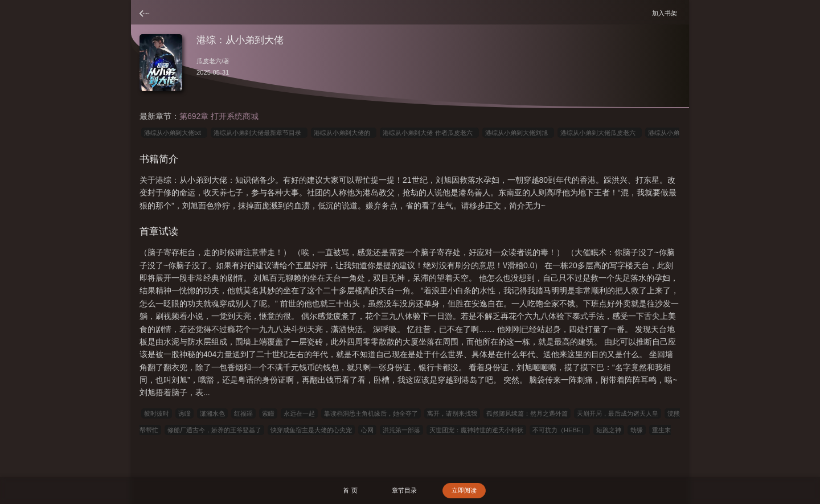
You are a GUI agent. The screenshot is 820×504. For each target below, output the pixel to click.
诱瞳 (184, 413)
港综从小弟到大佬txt (174, 133)
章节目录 (404, 490)
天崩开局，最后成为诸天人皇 (618, 413)
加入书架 (666, 13)
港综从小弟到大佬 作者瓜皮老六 (429, 133)
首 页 (350, 490)
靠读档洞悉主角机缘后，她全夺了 (371, 413)
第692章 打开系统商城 (219, 116)
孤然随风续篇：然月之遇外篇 (527, 413)
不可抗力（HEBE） (560, 430)
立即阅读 (464, 490)
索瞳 (268, 413)
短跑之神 (609, 430)
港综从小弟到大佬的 (344, 133)
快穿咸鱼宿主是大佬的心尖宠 (311, 430)
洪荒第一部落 (401, 430)
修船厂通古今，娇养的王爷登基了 (214, 430)
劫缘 (637, 430)
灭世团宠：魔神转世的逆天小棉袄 (476, 430)
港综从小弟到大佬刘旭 (518, 133)
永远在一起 (299, 413)
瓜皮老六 (209, 61)
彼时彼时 (157, 413)
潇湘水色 (212, 413)
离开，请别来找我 (452, 413)
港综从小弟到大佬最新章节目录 (259, 133)
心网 (367, 430)
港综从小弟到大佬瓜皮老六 (600, 133)
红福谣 (243, 413)
